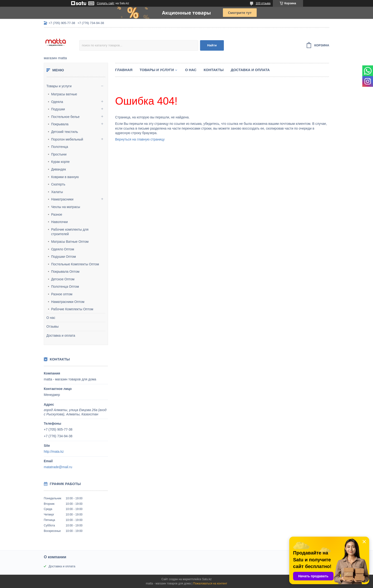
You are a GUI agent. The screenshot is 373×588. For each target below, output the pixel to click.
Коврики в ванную (65, 177)
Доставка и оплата (61, 335)
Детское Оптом (63, 279)
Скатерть (58, 184)
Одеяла (57, 102)
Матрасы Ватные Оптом (70, 242)
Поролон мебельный (67, 139)
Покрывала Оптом (65, 272)
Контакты (214, 70)
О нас (51, 318)
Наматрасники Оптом (68, 302)
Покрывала (60, 124)
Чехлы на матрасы (66, 207)
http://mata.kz (54, 452)
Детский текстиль (65, 132)
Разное (57, 214)
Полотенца (60, 147)
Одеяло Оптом (63, 249)
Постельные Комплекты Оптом (75, 264)
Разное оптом (62, 294)
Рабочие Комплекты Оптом (72, 309)
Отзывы (52, 326)
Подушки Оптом (64, 257)
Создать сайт (106, 3)
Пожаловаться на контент (210, 583)
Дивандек (59, 169)
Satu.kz (207, 579)
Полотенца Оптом (65, 287)
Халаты (57, 192)
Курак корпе (60, 162)
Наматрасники (62, 199)
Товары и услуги (59, 86)
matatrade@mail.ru (58, 467)
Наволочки (59, 222)
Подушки (58, 109)
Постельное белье (65, 117)
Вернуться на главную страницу (140, 139)
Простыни (59, 154)
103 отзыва (263, 3)
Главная (124, 70)
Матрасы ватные (64, 94)
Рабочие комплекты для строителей (70, 232)
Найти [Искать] (212, 45)
